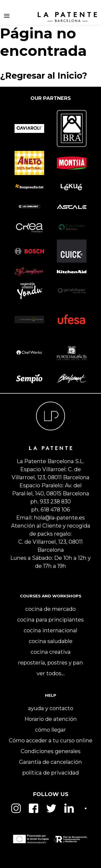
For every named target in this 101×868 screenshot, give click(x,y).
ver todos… (51, 673)
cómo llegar (50, 730)
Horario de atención (51, 719)
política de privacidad (51, 773)
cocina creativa (51, 652)
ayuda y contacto (51, 708)
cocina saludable (51, 641)
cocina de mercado (50, 609)
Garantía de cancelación (50, 762)
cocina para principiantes (50, 620)
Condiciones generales (51, 751)
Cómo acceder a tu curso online (51, 740)
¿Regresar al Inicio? (44, 76)
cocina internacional (50, 630)
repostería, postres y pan (50, 663)
